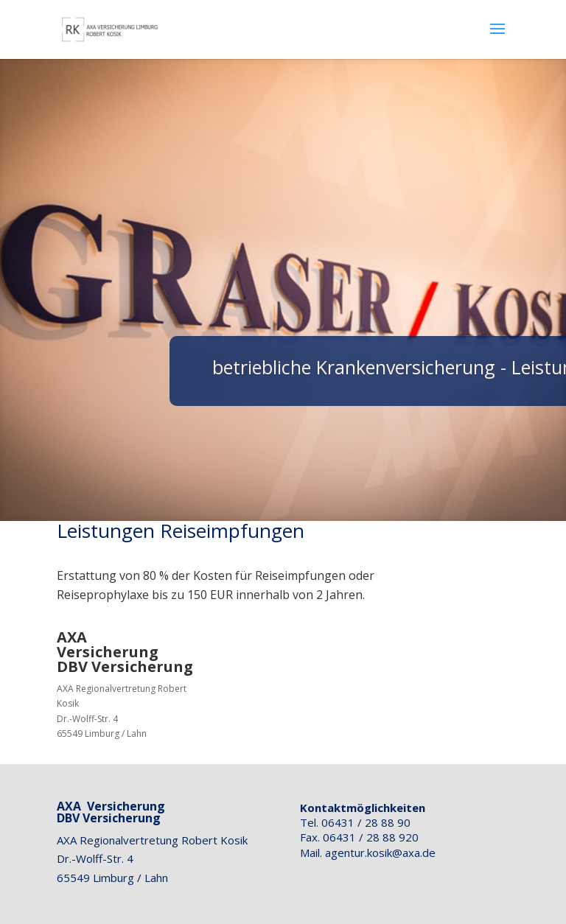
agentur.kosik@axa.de (380, 853)
